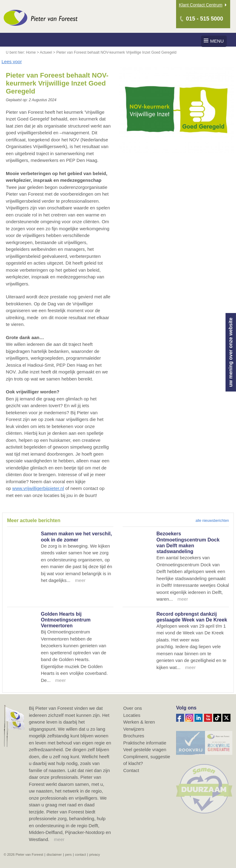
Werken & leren (139, 722)
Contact (131, 770)
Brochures (134, 736)
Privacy (94, 855)
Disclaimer (54, 855)
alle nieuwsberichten (212, 521)
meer (59, 839)
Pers (68, 855)
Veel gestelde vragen (145, 749)
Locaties (132, 715)
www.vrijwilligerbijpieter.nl (38, 488)
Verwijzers (134, 729)
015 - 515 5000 (205, 19)
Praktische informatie (145, 743)
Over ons (133, 708)
